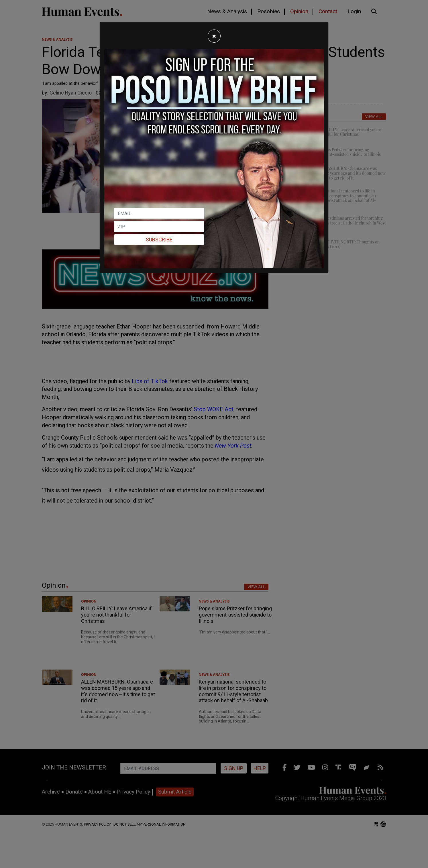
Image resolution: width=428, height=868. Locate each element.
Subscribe (159, 240)
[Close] (214, 36)
